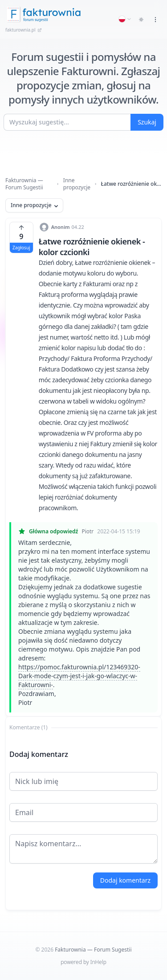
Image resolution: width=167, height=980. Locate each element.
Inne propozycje (77, 184)
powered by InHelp (83, 962)
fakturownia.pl (24, 30)
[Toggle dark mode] (141, 20)
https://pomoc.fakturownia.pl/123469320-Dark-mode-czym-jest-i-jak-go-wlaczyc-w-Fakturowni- (79, 676)
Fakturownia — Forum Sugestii (24, 184)
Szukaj (147, 122)
